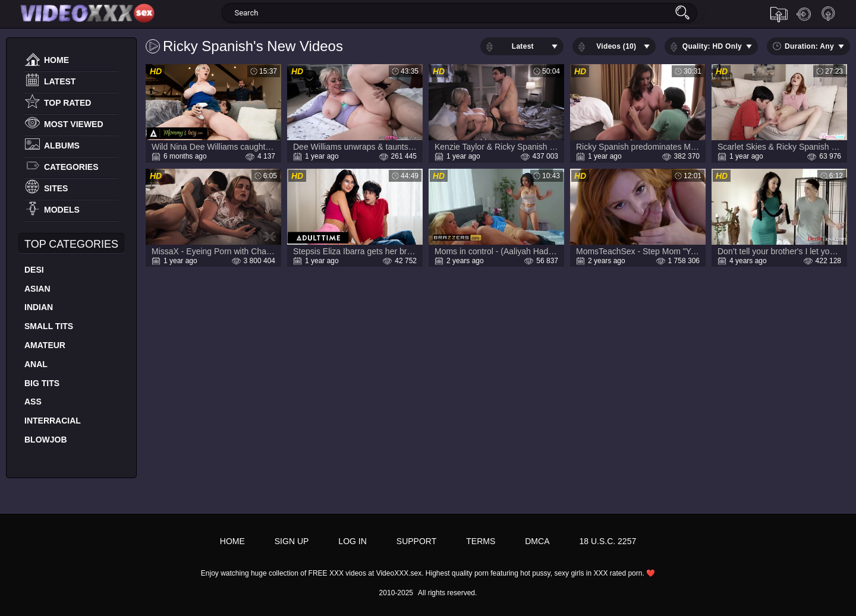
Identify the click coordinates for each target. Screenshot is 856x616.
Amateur (45, 345)
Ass (33, 402)
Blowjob (46, 440)
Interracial (53, 421)
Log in (804, 14)
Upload (779, 14)
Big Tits (42, 383)
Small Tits (49, 326)
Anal (36, 364)
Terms (481, 541)
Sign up (829, 14)
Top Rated (67, 103)
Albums (62, 146)
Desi (34, 270)
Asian (37, 289)
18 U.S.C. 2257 (608, 541)
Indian (39, 307)
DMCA (537, 541)
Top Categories (71, 244)
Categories (71, 167)
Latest (60, 81)
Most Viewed (74, 124)
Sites (56, 188)
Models (62, 210)
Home (56, 60)
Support (416, 541)
